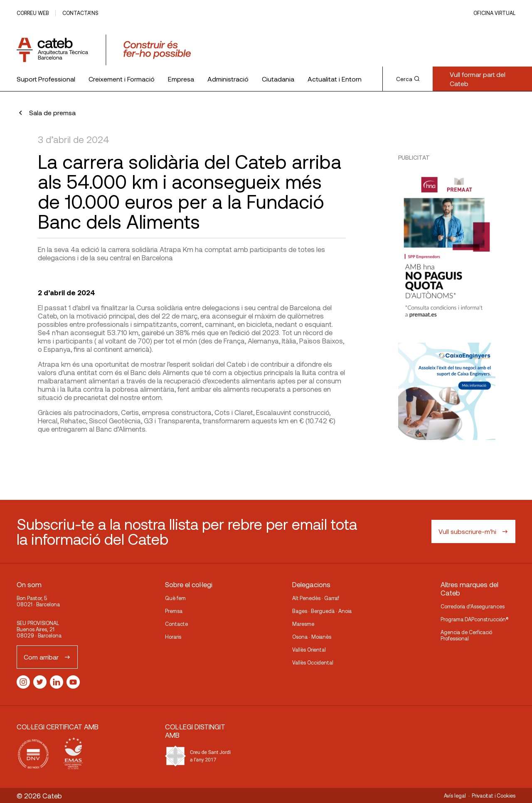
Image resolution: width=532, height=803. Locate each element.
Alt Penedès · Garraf (316, 598)
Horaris (173, 637)
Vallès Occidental (313, 662)
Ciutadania (278, 79)
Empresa (181, 79)
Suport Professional (46, 79)
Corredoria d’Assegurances (473, 606)
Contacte (176, 624)
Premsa (174, 611)
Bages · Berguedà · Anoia (322, 611)
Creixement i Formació (122, 79)
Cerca (408, 79)
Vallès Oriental (309, 650)
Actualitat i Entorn (335, 79)
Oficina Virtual (494, 13)
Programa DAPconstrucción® (475, 619)
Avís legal (455, 796)
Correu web (33, 13)
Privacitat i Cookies (494, 796)
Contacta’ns (80, 13)
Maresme (303, 624)
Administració (228, 79)
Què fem (175, 598)
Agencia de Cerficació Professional (466, 635)
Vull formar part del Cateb (478, 79)
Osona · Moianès (312, 637)
